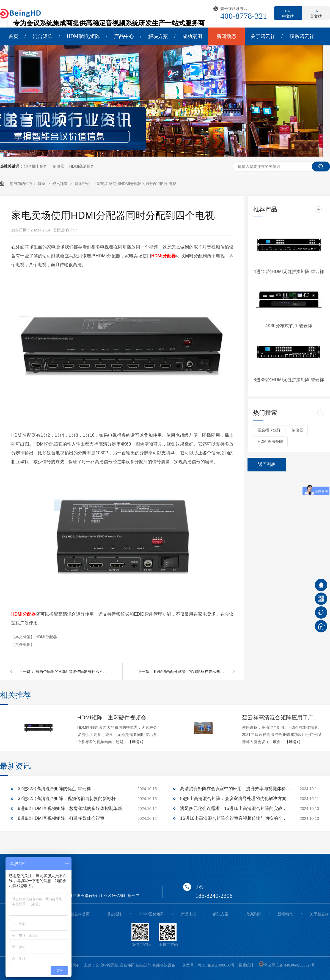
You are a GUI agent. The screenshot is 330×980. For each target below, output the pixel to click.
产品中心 (124, 36)
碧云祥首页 (80, 914)
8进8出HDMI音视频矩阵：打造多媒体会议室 (61, 818)
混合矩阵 (43, 36)
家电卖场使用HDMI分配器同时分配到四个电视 (137, 184)
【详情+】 (137, 742)
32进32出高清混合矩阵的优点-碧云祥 (54, 789)
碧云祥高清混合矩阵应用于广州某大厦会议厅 (282, 717)
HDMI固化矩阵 (83, 36)
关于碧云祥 (263, 36)
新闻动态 (226, 36)
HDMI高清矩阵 (82, 166)
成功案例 (192, 36)
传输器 (58, 166)
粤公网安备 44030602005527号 (287, 965)
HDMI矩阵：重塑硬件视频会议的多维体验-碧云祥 (117, 717)
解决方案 (158, 36)
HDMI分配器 (46, 637)
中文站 (288, 13)
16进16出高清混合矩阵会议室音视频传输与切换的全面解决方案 (235, 818)
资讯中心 (83, 184)
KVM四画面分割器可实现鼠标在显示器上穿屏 (190, 671)
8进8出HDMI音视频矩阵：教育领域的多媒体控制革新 (70, 808)
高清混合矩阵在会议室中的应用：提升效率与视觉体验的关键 (235, 789)
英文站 (316, 13)
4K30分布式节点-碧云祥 (289, 326)
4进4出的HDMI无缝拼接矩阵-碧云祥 (289, 271)
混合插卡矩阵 (36, 166)
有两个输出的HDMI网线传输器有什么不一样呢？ (71, 671)
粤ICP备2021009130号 (216, 965)
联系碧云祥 (302, 36)
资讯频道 (61, 184)
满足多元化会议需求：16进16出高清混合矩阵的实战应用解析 (235, 808)
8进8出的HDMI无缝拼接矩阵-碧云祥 (289, 380)
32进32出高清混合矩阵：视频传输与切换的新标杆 (67, 799)
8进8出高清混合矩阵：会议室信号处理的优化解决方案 (233, 799)
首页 (13, 36)
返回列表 (267, 464)
